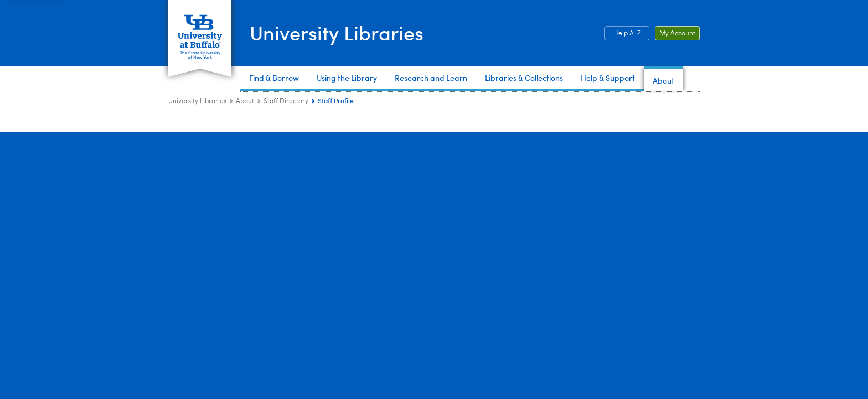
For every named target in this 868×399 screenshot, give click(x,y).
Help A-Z (627, 34)
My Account (677, 34)
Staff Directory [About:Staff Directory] (286, 101)
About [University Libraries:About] (245, 101)
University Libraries (337, 32)
